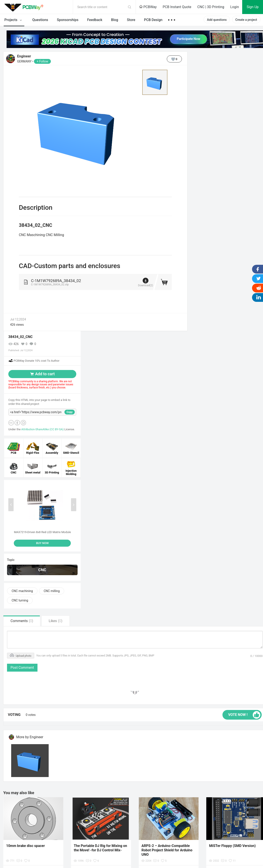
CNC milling (52, 591)
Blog (115, 20)
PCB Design (153, 20)
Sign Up (253, 7)
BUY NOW (42, 543)
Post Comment (22, 668)
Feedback (95, 20)
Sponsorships (68, 20)
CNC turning (20, 600)
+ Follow (42, 61)
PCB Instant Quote (177, 7)
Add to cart (42, 374)
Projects (14, 20)
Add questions (217, 20)
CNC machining (22, 591)
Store (131, 20)
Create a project (246, 20)
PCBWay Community (25, 7)
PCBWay (148, 7)
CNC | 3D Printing (211, 7)
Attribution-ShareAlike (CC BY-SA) (43, 429)
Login (235, 7)
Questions (40, 20)
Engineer (24, 56)
